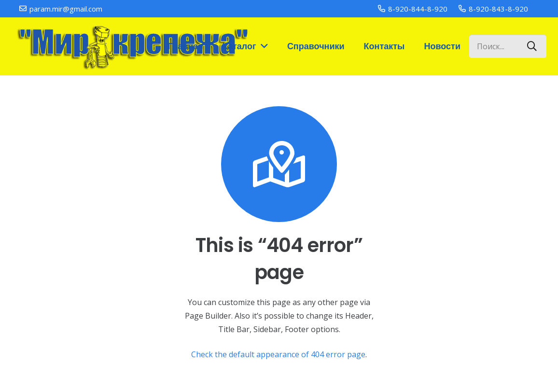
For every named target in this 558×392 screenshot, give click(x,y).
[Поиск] (532, 46)
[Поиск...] (508, 46)
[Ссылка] (131, 46)
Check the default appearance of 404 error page (278, 354)
